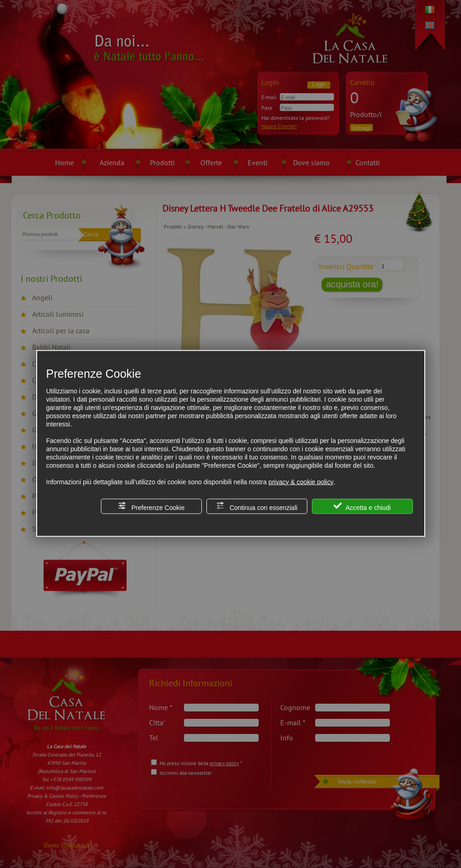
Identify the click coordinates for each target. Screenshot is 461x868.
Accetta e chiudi (362, 506)
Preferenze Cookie (151, 506)
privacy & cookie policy (301, 482)
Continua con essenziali (257, 506)
